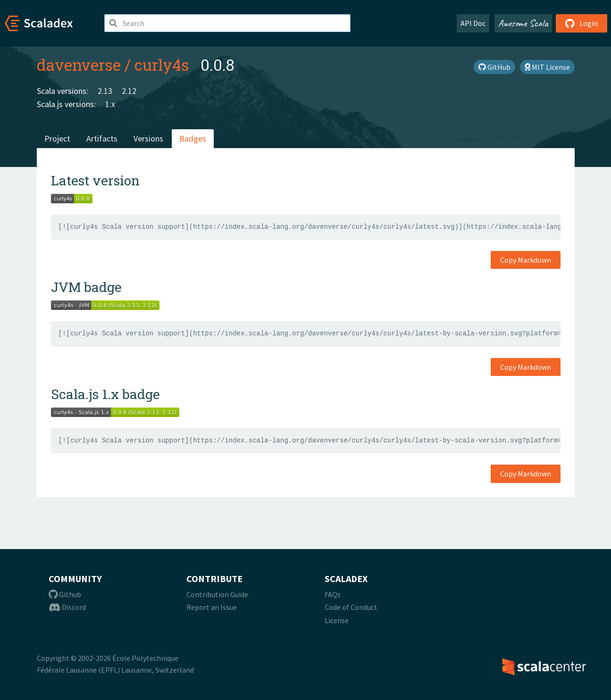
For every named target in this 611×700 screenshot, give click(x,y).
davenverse (79, 65)
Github (65, 594)
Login (582, 23)
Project (57, 138)
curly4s (162, 65)
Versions (148, 138)
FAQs (333, 594)
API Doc (473, 23)
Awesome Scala (523, 23)
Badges (193, 138)
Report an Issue (212, 607)
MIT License (547, 67)
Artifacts (102, 138)
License (337, 620)
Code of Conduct (351, 607)
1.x (110, 104)
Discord (67, 607)
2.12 (129, 91)
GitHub (494, 67)
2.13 (105, 91)
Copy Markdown (526, 260)
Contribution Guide (217, 594)
